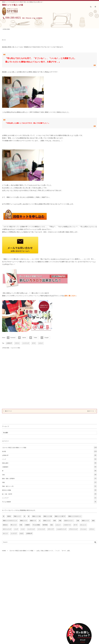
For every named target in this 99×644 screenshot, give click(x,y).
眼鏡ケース (33, 521)
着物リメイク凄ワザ (60, 516)
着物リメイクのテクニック (10, 521)
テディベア (51, 529)
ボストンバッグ (7, 529)
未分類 (49, 451)
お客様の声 (9, 343)
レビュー (41, 343)
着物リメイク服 (48, 516)
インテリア (49, 498)
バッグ (49, 459)
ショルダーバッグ (61, 529)
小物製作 (27, 525)
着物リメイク (24, 521)
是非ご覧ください (70, 296)
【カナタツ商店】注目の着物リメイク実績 (49, 448)
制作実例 (45, 525)
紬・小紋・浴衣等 (49, 494)
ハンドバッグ (26, 343)
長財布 (9, 516)
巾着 (21, 525)
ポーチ (34, 343)
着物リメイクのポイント (75, 516)
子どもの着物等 (49, 502)
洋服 (49, 482)
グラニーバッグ (73, 529)
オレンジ (5, 534)
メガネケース (67, 525)
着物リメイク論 (36, 516)
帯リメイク (14, 525)
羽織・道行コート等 (49, 486)
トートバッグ (41, 529)
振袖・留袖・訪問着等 (49, 479)
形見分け (5, 525)
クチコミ (17, 343)
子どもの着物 (36, 525)
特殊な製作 (49, 463)
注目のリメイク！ (69, 521)
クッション (83, 529)
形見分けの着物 (49, 490)
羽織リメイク (17, 516)
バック (23, 529)
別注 (52, 525)
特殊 (55, 521)
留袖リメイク (47, 521)
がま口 (22, 534)
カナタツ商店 (17, 348)
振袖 (93, 521)
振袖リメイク (85, 521)
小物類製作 (49, 467)
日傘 (49, 475)
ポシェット (83, 525)
